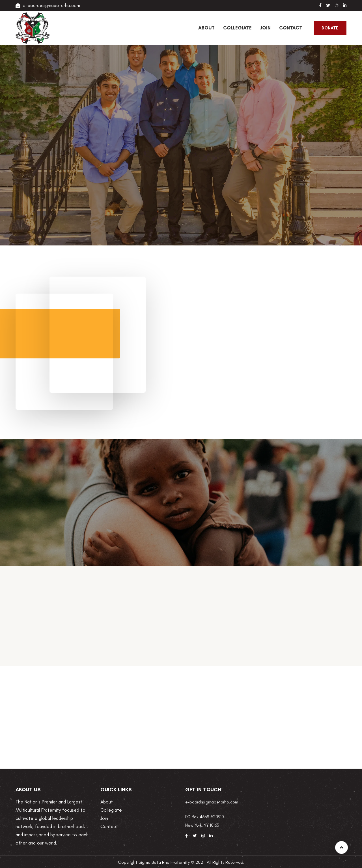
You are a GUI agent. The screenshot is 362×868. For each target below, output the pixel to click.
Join (104, 818)
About (107, 802)
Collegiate (111, 810)
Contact (109, 826)
